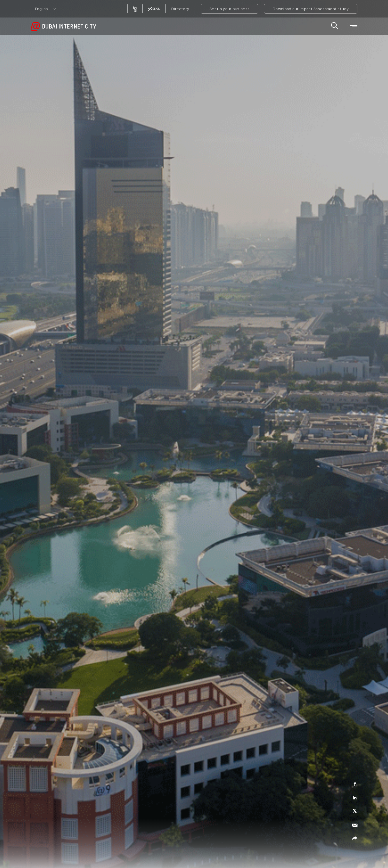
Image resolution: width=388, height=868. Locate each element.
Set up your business (229, 9)
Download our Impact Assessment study (311, 9)
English (41, 9)
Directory (180, 9)
